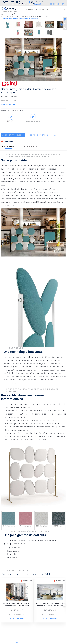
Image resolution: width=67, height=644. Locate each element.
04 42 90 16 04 (8, 2)
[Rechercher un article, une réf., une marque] (42, 9)
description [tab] (8, 147)
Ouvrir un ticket (37, 2)
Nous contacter (22, 2)
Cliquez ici (37, 4)
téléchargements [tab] (28, 147)
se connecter (57, 4)
